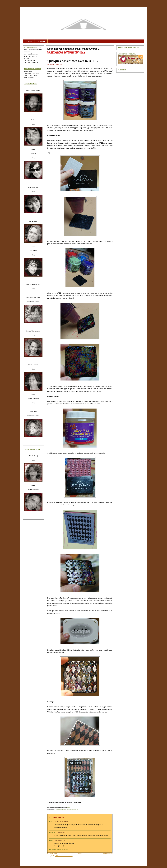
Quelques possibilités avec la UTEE (73, 61)
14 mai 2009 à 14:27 (64, 832)
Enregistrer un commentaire (58, 849)
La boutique (41, 41)
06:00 (68, 807)
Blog (33, 124)
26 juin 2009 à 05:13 (61, 840)
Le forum (29, 41)
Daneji (51, 822)
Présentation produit (61, 809)
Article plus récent (52, 853)
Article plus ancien (108, 853)
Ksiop (51, 840)
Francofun (53, 832)
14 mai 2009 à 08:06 (61, 822)
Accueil (80, 853)
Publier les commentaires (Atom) (64, 856)
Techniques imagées (72, 809)
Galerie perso (35, 301)
